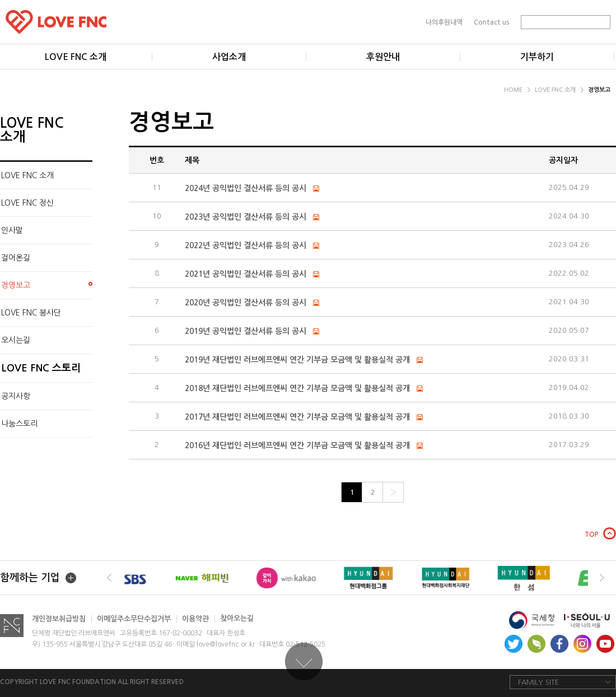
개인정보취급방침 (62, 619)
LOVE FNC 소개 (559, 90)
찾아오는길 (237, 619)
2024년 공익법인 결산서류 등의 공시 (246, 188)
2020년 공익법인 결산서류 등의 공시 (246, 303)
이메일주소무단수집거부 (137, 619)
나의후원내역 (444, 22)
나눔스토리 (19, 424)
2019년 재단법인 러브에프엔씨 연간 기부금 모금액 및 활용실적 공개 (297, 360)
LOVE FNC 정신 (27, 203)
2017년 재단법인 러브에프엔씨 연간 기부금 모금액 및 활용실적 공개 (298, 417)
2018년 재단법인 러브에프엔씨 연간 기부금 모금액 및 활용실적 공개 (298, 388)
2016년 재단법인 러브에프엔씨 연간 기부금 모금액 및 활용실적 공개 (298, 445)
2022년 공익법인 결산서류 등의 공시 (246, 245)
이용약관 (199, 619)
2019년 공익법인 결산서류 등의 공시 (246, 331)
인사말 (12, 230)
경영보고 (599, 90)
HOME (517, 90)
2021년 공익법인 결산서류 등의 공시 (246, 274)
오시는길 (16, 340)
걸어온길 (16, 258)
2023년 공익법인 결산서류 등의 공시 (246, 217)
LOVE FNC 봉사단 (31, 313)
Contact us (492, 22)
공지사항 (16, 396)
